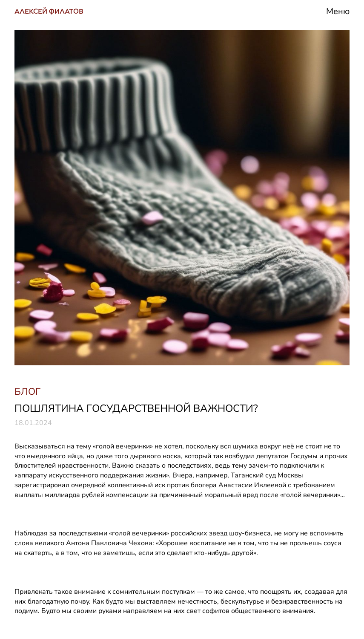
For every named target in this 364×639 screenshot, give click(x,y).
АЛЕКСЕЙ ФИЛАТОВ (49, 11)
